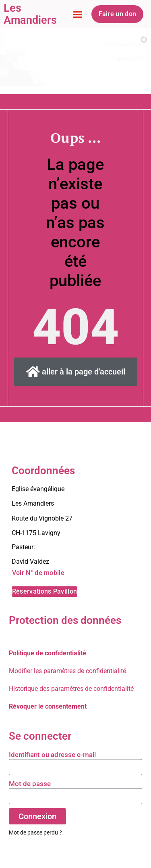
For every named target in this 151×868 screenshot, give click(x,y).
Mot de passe (30, 784)
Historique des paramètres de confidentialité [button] (71, 689)
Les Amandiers (30, 14)
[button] (78, 14)
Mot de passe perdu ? (35, 832)
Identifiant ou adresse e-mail (52, 755)
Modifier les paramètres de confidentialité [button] (67, 671)
